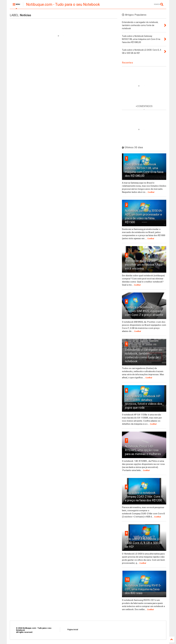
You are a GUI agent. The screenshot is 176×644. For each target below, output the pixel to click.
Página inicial (73, 630)
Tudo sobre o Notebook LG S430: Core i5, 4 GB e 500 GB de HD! (144, 543)
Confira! (151, 192)
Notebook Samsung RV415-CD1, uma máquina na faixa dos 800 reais (143, 589)
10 (127, 580)
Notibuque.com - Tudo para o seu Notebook (63, 4)
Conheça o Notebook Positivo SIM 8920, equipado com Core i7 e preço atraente (144, 311)
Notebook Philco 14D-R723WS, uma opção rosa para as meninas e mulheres (143, 450)
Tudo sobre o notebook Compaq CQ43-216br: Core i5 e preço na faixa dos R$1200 (144, 497)
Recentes (127, 63)
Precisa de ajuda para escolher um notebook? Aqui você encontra (144, 265)
